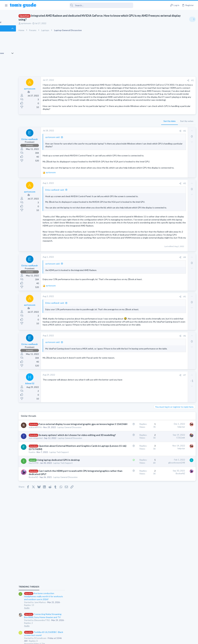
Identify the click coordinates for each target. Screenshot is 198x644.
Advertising (66, 640)
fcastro (49, 541)
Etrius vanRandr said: (72, 217)
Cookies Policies (87, 640)
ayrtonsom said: (70, 152)
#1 (142, 80)
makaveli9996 (52, 498)
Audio (157, 192)
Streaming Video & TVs (165, 228)
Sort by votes (137, 136)
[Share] (138, 80)
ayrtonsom (43, 23)
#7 (134, 439)
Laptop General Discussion (166, 255)
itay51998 (51, 558)
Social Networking (162, 276)
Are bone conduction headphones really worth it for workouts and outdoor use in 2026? (173, 181)
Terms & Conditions (128, 640)
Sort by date (119, 136)
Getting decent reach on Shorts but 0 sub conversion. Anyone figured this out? (174, 264)
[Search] (87, 5)
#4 (134, 308)
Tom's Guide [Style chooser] (173, 627)
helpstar (131, 491)
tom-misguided (53, 518)
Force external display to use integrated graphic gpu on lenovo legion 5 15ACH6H (64, 491)
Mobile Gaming (161, 291)
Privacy (107, 640)
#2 (134, 146)
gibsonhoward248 (126, 554)
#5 (134, 348)
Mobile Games (166, 282)
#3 (134, 210)
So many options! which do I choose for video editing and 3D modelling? (65, 511)
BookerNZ (50, 581)
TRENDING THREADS (159, 171)
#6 (134, 400)
